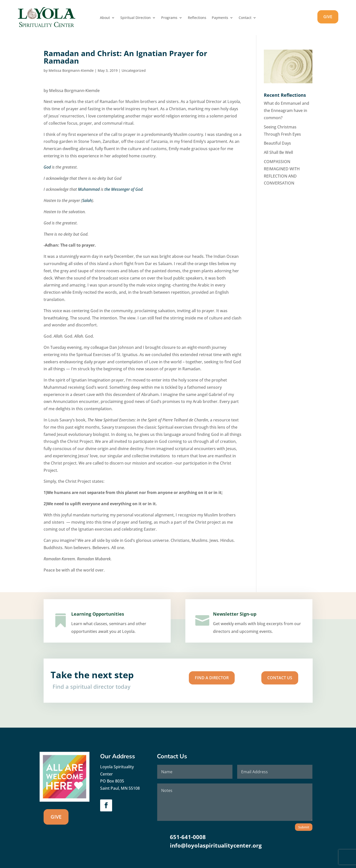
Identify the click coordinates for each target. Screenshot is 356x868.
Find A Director (196, 679)
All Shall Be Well (278, 152)
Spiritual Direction (136, 18)
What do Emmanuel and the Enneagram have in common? (286, 110)
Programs (169, 18)
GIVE (328, 17)
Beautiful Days (277, 143)
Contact (245, 18)
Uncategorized (134, 70)
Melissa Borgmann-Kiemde (71, 70)
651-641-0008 (188, 837)
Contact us (232, 679)
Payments (220, 18)
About (105, 18)
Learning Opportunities (99, 619)
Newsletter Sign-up (238, 620)
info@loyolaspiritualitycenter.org (216, 845)
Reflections (197, 18)
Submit (304, 827)
